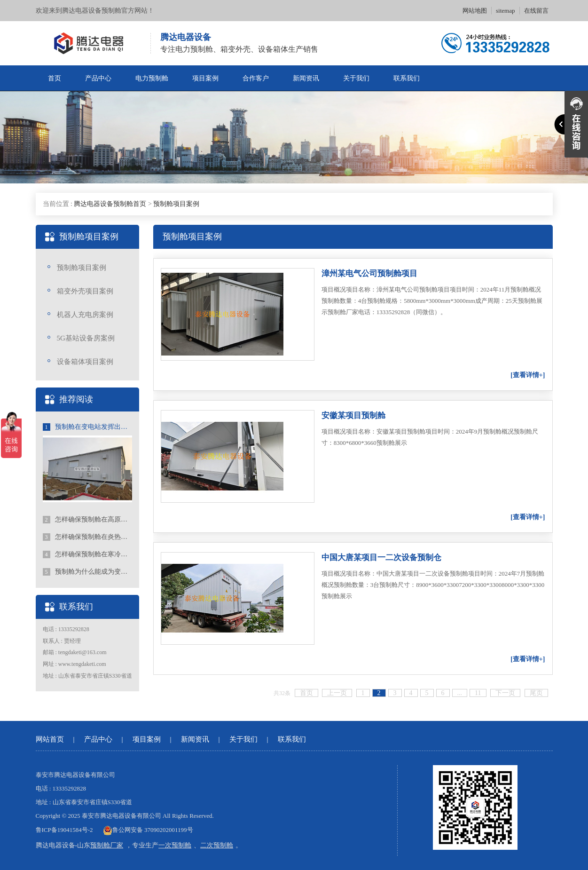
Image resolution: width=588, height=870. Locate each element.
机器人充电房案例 (85, 315)
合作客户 (256, 78)
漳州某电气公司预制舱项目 (369, 273)
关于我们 (356, 78)
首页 (55, 78)
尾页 (536, 693)
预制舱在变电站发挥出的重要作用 (87, 427)
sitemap (505, 11)
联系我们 (407, 78)
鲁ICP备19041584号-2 (64, 830)
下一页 (505, 693)
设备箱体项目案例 (85, 362)
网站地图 (475, 11)
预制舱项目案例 (176, 204)
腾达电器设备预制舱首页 (110, 204)
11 (478, 693)
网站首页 (50, 739)
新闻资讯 (306, 78)
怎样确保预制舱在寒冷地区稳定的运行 (87, 554)
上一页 (337, 693)
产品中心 (98, 78)
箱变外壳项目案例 (85, 291)
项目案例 (205, 78)
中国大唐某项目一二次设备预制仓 (381, 558)
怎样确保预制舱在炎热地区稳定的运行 (87, 537)
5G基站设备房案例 (86, 338)
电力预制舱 (152, 78)
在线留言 (536, 11)
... (460, 693)
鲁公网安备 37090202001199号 (148, 830)
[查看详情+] (528, 375)
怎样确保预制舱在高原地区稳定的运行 (87, 520)
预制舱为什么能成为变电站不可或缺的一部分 (87, 572)
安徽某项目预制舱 (353, 415)
